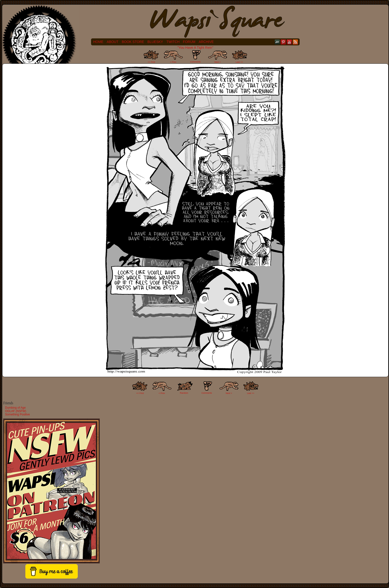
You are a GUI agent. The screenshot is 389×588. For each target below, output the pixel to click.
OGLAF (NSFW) (16, 411)
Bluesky (155, 42)
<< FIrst (140, 393)
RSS (295, 42)
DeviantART (277, 42)
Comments (195, 56)
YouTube (289, 42)
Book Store (133, 42)
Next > (218, 62)
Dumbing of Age (15, 408)
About (113, 42)
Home (98, 42)
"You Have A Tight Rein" (195, 48)
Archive (206, 42)
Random (184, 393)
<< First (152, 62)
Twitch (173, 42)
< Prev (173, 62)
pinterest (283, 42)
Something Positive (18, 414)
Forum (189, 42)
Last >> (239, 62)
